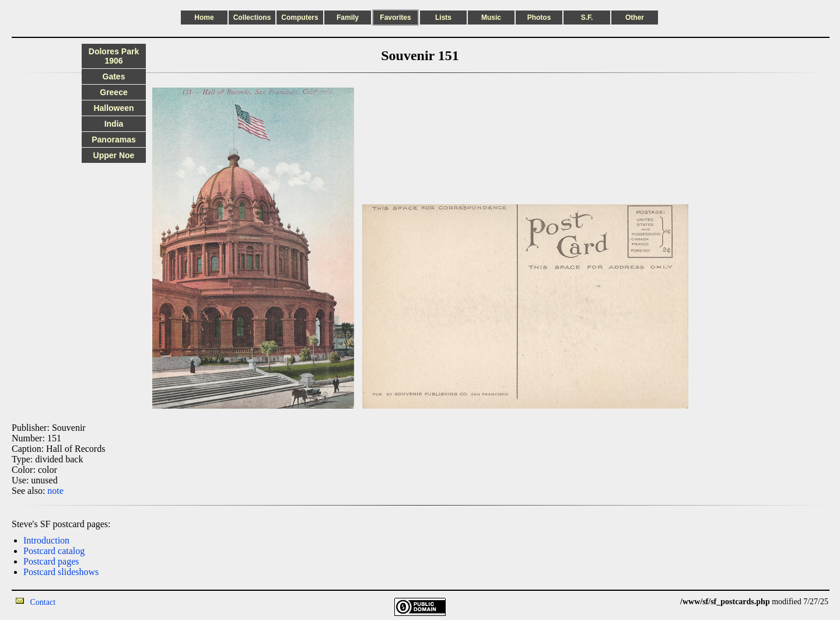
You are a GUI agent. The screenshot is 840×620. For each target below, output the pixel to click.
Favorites (395, 18)
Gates (114, 76)
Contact (43, 602)
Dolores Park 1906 (114, 56)
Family (348, 18)
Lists (443, 18)
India (114, 124)
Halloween (113, 108)
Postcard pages (51, 561)
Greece (113, 92)
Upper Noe (114, 155)
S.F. (587, 18)
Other (635, 18)
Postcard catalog (54, 551)
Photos (539, 18)
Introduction (46, 540)
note (55, 491)
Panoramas (113, 140)
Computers (300, 18)
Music (491, 18)
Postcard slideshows (61, 572)
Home (204, 18)
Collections (252, 18)
